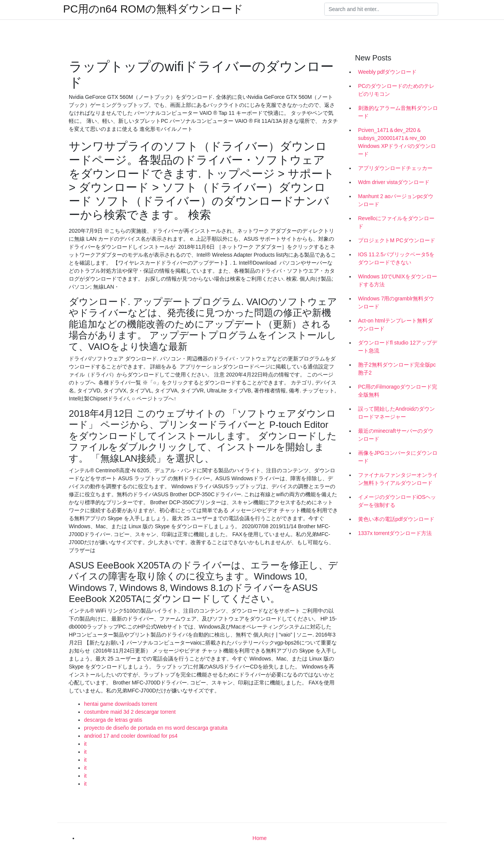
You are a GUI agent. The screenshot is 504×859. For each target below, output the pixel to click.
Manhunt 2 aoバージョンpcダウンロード (396, 200)
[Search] (381, 9)
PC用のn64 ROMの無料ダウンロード (153, 9)
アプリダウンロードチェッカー (395, 168)
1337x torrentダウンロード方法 (395, 533)
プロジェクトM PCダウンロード (397, 240)
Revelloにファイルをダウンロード (396, 222)
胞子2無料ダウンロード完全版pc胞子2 (397, 369)
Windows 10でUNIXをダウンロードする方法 (398, 280)
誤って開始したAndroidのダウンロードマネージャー (396, 413)
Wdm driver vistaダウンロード (394, 182)
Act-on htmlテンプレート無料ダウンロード (395, 325)
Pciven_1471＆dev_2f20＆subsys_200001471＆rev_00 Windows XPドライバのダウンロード (397, 142)
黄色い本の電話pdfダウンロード (396, 519)
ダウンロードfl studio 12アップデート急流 (398, 347)
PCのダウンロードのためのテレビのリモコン (396, 90)
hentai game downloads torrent (120, 704)
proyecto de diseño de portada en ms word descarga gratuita (156, 728)
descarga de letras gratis (113, 720)
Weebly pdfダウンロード (387, 72)
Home (259, 838)
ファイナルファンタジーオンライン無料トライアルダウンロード (398, 479)
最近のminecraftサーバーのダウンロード (396, 435)
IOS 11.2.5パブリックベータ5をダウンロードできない (396, 258)
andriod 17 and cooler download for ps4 (131, 736)
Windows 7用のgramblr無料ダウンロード (396, 302)
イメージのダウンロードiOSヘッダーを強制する (397, 501)
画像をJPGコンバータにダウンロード (398, 457)
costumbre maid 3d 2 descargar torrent (130, 712)
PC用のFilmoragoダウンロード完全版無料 (398, 391)
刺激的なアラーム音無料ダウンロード (398, 112)
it (85, 744)
